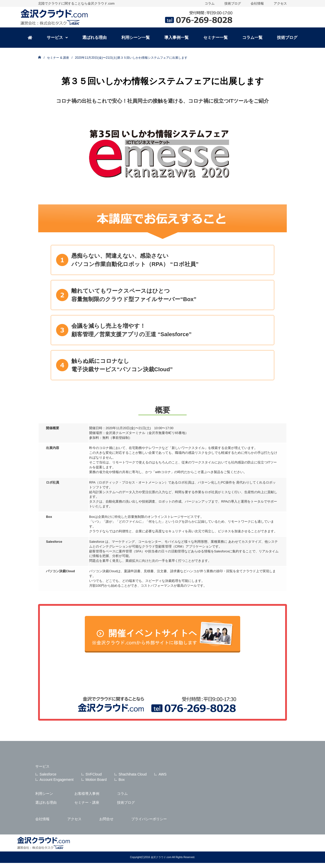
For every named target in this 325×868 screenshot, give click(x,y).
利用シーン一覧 (136, 37)
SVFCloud (94, 774)
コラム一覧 (252, 37)
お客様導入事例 (87, 794)
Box (122, 780)
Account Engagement (57, 780)
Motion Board (96, 780)
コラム (210, 3)
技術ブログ (233, 3)
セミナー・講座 (87, 802)
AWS (162, 774)
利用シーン (44, 794)
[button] (57, 38)
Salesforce (48, 774)
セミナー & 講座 (58, 58)
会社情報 (257, 3)
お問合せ (106, 819)
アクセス (280, 3)
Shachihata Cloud (133, 774)
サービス (57, 37)
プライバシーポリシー (149, 819)
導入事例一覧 (176, 37)
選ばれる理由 (94, 37)
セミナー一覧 (216, 37)
